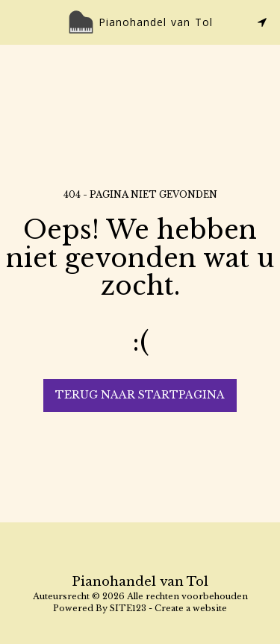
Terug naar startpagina (140, 395)
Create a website (191, 608)
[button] (16, 22)
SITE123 (128, 608)
